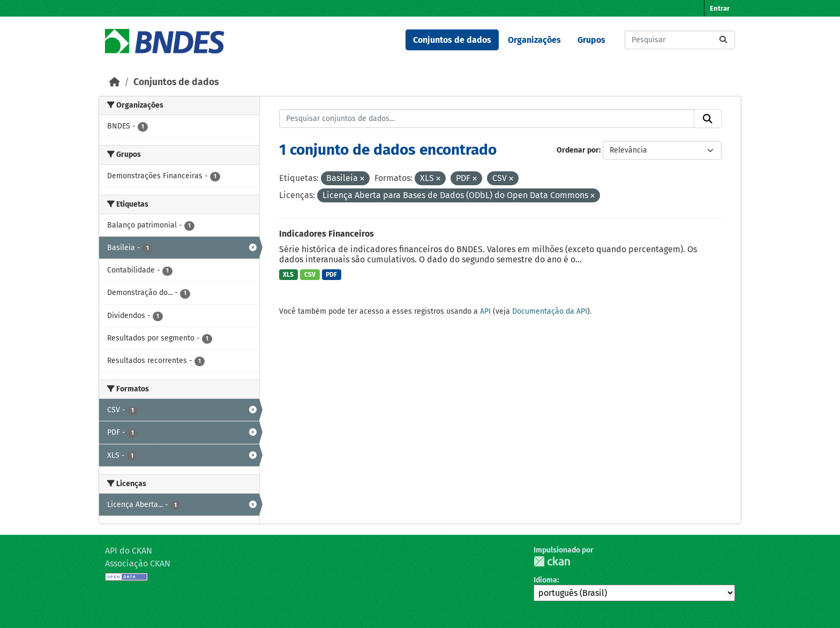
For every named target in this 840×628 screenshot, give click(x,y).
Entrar (720, 8)
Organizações (534, 40)
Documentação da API (550, 311)
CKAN (552, 561)
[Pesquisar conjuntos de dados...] (680, 40)
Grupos (591, 40)
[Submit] (723, 40)
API (485, 311)
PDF (331, 275)
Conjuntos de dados (452, 40)
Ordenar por (578, 150)
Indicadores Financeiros (327, 234)
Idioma (545, 580)
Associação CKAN (138, 563)
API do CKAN (129, 551)
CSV (310, 275)
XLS (288, 275)
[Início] (115, 82)
